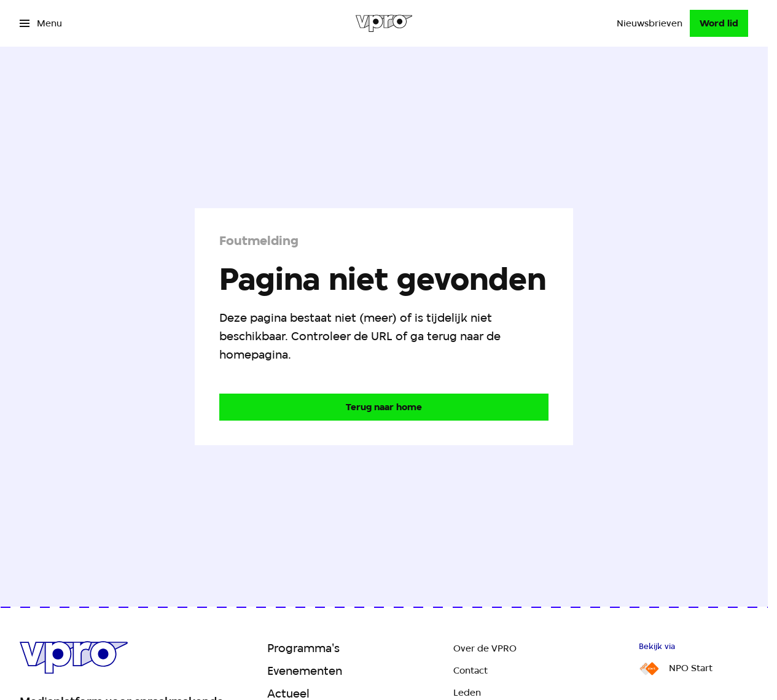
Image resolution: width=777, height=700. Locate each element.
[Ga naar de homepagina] (384, 407)
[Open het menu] (41, 23)
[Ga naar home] (384, 23)
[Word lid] (719, 23)
